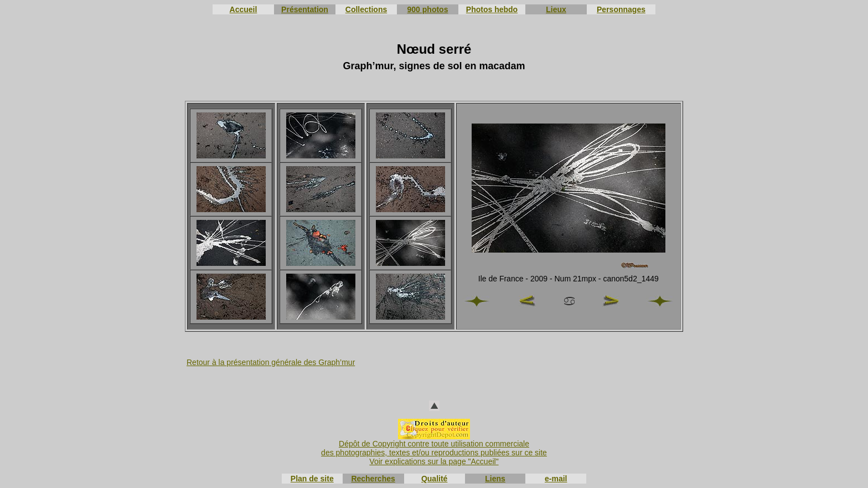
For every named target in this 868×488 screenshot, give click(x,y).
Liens (495, 479)
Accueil (244, 9)
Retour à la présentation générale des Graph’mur (271, 362)
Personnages (621, 9)
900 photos (428, 9)
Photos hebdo (492, 9)
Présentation (305, 9)
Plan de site (312, 479)
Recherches (373, 479)
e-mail (556, 479)
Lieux (556, 9)
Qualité (434, 479)
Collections (366, 9)
